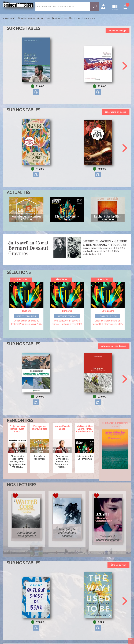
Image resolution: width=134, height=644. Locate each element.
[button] (125, 66)
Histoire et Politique (26, 316)
